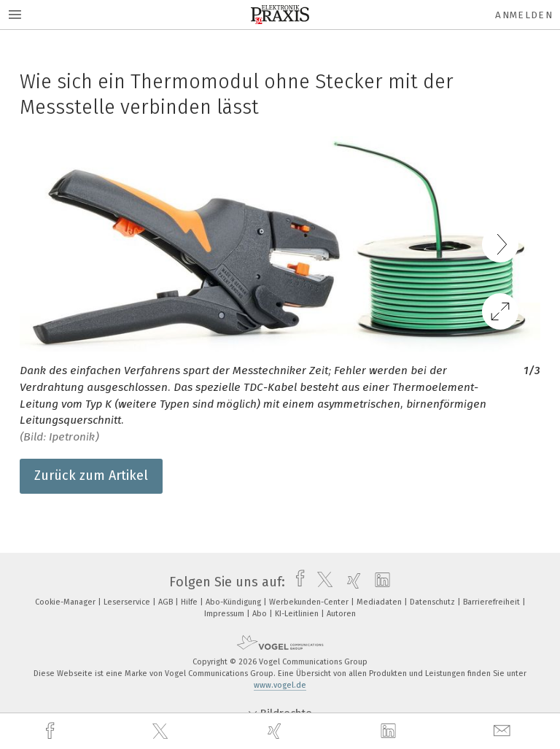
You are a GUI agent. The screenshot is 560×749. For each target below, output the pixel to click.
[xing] (276, 731)
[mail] (504, 731)
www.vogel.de (280, 685)
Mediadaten (380, 602)
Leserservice (128, 602)
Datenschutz (433, 602)
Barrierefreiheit (493, 602)
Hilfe (190, 602)
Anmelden (524, 15)
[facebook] (52, 731)
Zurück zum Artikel (91, 476)
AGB (167, 602)
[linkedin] (390, 731)
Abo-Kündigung (234, 602)
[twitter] (162, 731)
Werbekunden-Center (310, 602)
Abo (261, 614)
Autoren (341, 614)
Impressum (225, 614)
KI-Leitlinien (298, 614)
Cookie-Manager (66, 602)
